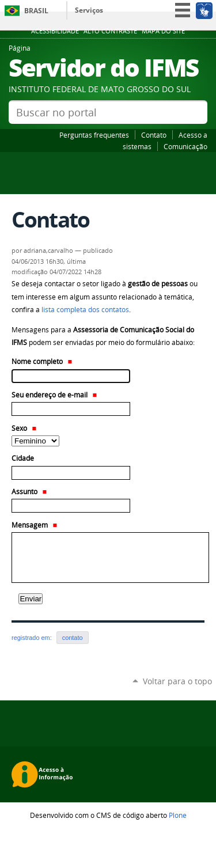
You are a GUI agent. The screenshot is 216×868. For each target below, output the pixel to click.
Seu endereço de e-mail (54, 395)
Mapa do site (163, 31)
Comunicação (185, 146)
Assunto (29, 492)
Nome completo (42, 361)
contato (73, 638)
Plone (178, 815)
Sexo (24, 428)
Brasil (36, 11)
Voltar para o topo (177, 681)
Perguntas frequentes (94, 135)
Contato (154, 135)
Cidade (23, 458)
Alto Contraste (110, 31)
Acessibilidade (55, 31)
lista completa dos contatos (85, 310)
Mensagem (34, 525)
